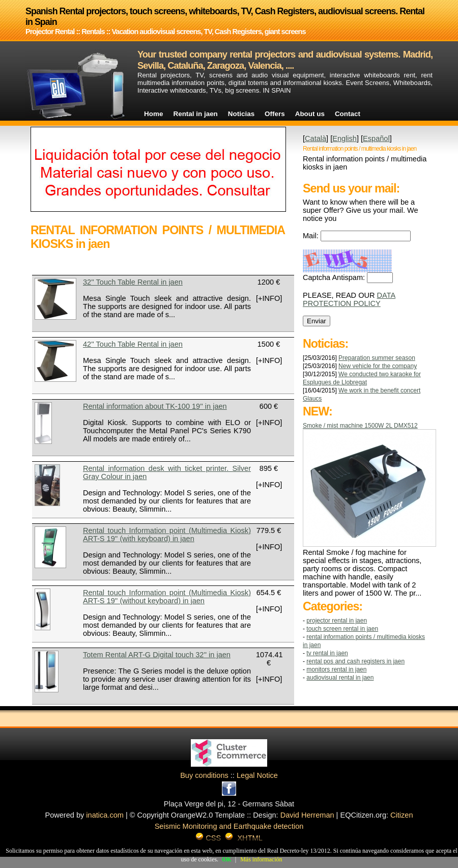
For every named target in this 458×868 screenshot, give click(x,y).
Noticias (241, 114)
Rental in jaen (195, 114)
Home (153, 114)
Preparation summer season (377, 358)
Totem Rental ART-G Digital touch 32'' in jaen (157, 655)
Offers (275, 114)
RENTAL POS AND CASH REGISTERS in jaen (355, 661)
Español (376, 138)
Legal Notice (257, 775)
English (345, 138)
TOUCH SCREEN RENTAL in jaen (342, 629)
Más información (261, 859)
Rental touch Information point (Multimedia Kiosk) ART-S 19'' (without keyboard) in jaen (167, 597)
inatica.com (105, 815)
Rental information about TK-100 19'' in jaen (155, 406)
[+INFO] (269, 298)
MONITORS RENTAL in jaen (336, 669)
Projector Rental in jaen (337, 621)
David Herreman (307, 815)
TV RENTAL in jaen (327, 653)
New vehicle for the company (378, 366)
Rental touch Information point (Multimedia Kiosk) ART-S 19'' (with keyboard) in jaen (167, 535)
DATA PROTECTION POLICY (349, 299)
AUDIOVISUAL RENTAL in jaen (340, 678)
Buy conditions (204, 775)
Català (316, 138)
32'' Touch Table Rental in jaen (133, 282)
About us (310, 114)
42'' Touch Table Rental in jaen (133, 344)
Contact (348, 114)
